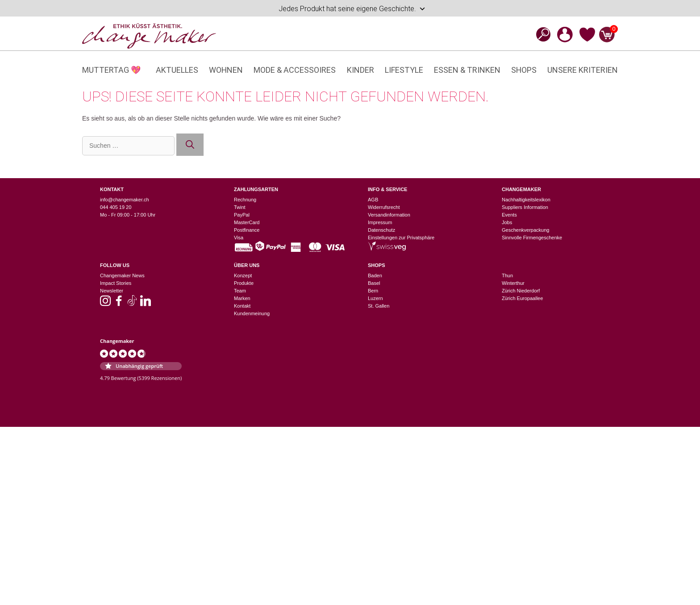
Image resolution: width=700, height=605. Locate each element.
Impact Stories (116, 283)
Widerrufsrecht (384, 207)
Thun (507, 275)
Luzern (375, 298)
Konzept (243, 275)
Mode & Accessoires (295, 70)
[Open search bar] (541, 34)
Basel (374, 283)
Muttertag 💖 (111, 70)
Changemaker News (122, 275)
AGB (373, 200)
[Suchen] (190, 145)
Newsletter (112, 291)
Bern (373, 291)
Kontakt (242, 306)
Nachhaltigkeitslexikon (526, 200)
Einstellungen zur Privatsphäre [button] (401, 238)
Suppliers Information (525, 207)
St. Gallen (379, 306)
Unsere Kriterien (583, 70)
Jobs (507, 222)
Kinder (360, 70)
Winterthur (513, 283)
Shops (524, 70)
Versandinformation (389, 215)
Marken (242, 298)
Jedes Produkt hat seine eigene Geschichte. (352, 9)
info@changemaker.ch (125, 200)
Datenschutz (381, 230)
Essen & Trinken (467, 70)
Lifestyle (404, 70)
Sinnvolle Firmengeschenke (532, 238)
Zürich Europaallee (522, 298)
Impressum (380, 222)
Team (240, 291)
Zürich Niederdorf (521, 291)
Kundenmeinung (252, 313)
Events (509, 215)
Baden (375, 275)
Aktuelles (177, 70)
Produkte (244, 283)
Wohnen (226, 70)
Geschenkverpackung (525, 230)
